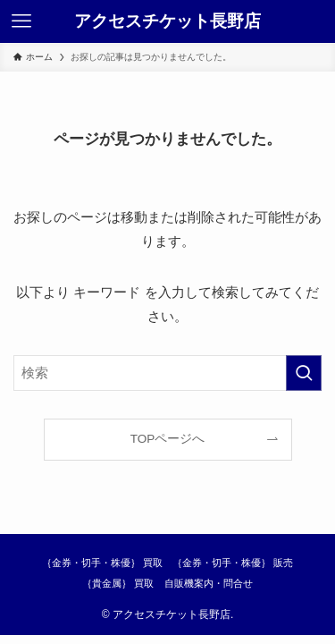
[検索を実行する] (304, 373)
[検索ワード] (167, 373)
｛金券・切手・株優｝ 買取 (102, 563)
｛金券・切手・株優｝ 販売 (233, 563)
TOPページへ (168, 439)
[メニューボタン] (21, 21)
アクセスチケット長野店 (167, 22)
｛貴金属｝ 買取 (118, 583)
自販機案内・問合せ (209, 583)
